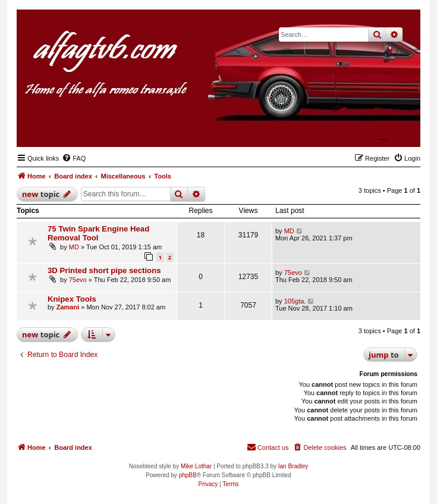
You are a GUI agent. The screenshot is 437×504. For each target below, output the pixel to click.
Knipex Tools (72, 299)
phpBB (188, 475)
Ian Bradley (293, 466)
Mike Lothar (196, 466)
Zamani (68, 307)
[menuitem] (74, 158)
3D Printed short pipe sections (104, 270)
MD (74, 247)
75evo (78, 280)
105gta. (295, 301)
